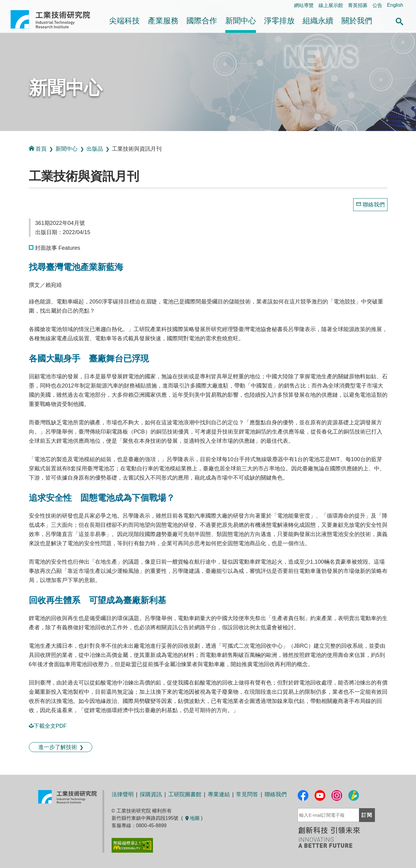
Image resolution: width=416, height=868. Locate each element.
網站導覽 (304, 5)
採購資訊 (151, 794)
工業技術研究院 (55, 19)
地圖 (192, 818)
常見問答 (247, 794)
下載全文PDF (48, 726)
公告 (377, 5)
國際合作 (202, 21)
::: (2, 138)
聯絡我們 (374, 205)
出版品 (95, 149)
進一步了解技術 (58, 747)
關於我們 (357, 21)
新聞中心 (241, 21)
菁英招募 (358, 5)
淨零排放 (279, 21)
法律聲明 (123, 794)
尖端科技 (124, 21)
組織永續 (318, 21)
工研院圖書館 (185, 794)
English (395, 5)
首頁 (38, 149)
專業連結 (219, 794)
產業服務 (163, 21)
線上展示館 (331, 5)
